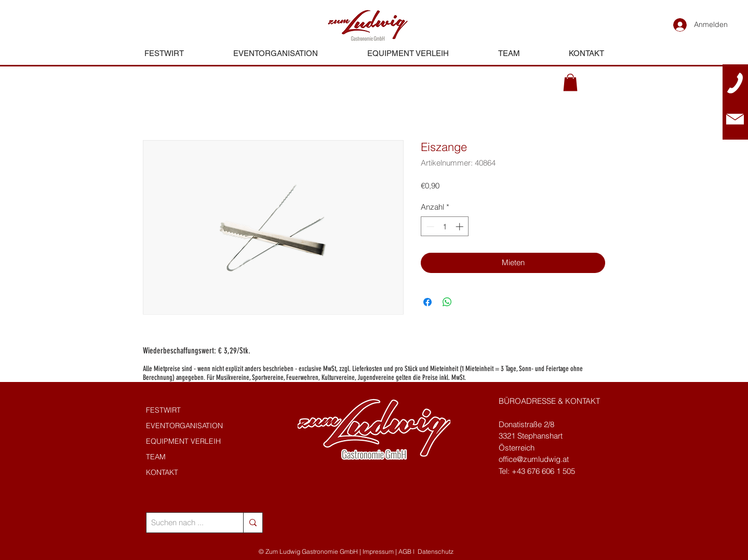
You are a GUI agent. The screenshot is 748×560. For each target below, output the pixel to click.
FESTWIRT (163, 410)
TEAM (156, 457)
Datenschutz (436, 551)
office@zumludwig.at (534, 459)
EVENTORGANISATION (184, 426)
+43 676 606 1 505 (543, 471)
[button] (570, 82)
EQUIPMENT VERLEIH (183, 441)
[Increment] (460, 227)
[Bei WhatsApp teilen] (447, 302)
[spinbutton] (445, 227)
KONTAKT (162, 472)
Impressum (378, 551)
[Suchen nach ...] (186, 523)
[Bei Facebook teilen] (428, 302)
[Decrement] (429, 227)
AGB (405, 551)
